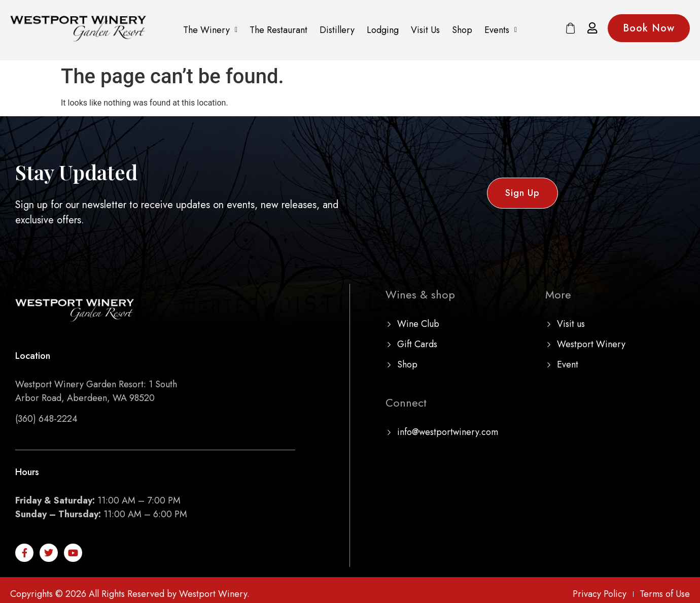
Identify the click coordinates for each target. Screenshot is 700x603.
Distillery (337, 30)
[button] (210, 30)
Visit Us (425, 30)
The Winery (210, 30)
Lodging (383, 30)
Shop (462, 30)
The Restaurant (278, 30)
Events (501, 30)
